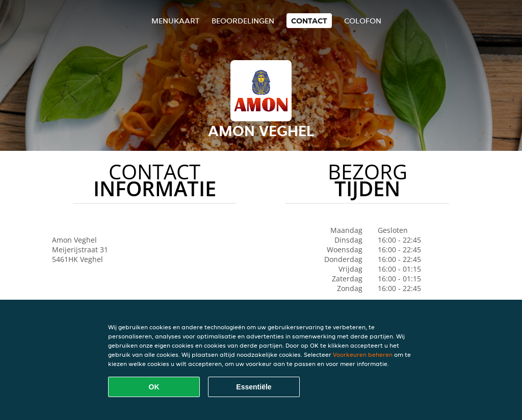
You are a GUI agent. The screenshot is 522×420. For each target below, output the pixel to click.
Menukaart (175, 21)
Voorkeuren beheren (363, 355)
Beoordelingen (243, 21)
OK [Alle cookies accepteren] (154, 387)
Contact (309, 21)
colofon (363, 21)
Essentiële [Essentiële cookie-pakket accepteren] (254, 387)
